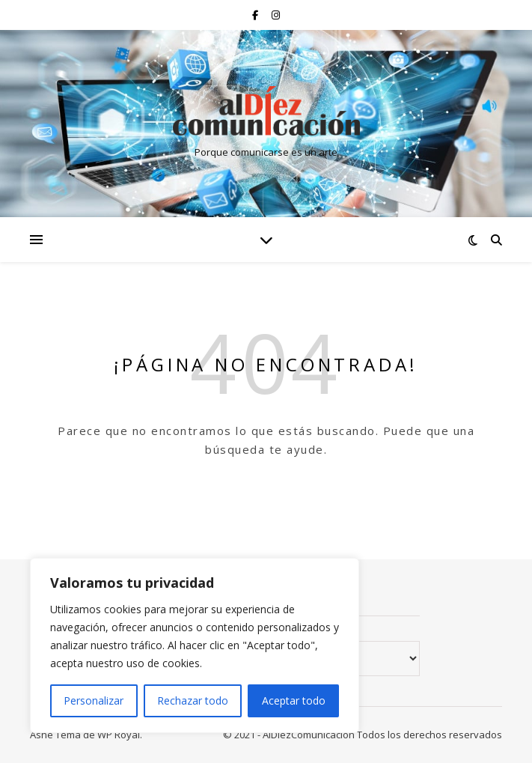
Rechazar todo (193, 700)
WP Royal (119, 735)
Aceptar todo (294, 700)
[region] (195, 645)
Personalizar (94, 700)
